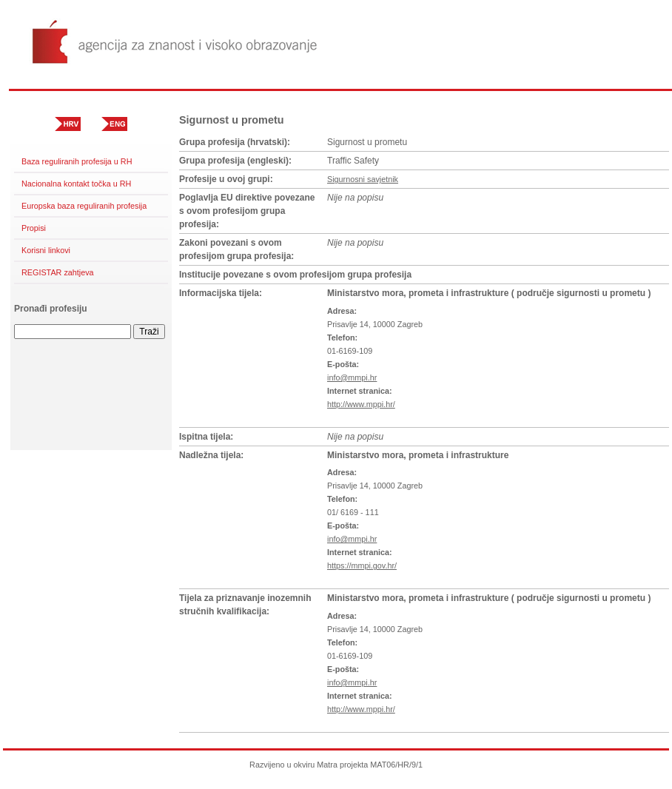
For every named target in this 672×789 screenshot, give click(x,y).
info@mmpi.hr (352, 377)
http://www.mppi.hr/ (361, 404)
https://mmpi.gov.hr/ (362, 565)
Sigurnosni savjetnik (363, 179)
